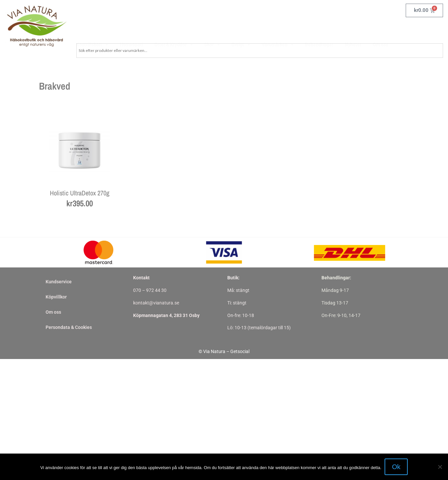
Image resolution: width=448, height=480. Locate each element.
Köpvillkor (56, 297)
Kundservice (59, 282)
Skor (212, 29)
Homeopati (131, 29)
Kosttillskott (92, 29)
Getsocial (240, 351)
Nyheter (353, 29)
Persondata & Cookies (69, 327)
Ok (396, 467)
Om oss (380, 29)
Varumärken (278, 29)
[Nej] (440, 467)
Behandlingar (319, 29)
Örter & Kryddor (174, 29)
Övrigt (241, 29)
